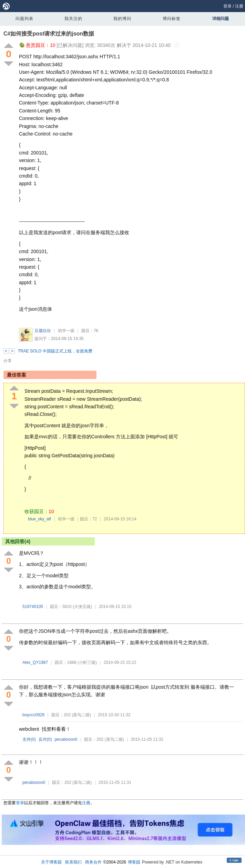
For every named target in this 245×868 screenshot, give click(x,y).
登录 (227, 6)
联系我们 (73, 862)
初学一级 (66, 331)
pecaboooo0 (66, 739)
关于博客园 (51, 862)
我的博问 (122, 19)
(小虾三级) (87, 662)
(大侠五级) (82, 607)
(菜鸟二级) (81, 715)
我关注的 (73, 19)
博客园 (134, 862)
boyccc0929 (33, 715)
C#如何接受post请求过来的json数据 (49, 34)
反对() (45, 739)
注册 (239, 6)
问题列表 (24, 19)
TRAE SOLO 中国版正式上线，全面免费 (55, 351)
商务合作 (93, 862)
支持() (29, 739)
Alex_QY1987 (35, 662)
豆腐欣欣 (43, 331)
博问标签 (172, 19)
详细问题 (221, 19)
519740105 (33, 607)
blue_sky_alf (39, 519)
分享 (8, 361)
